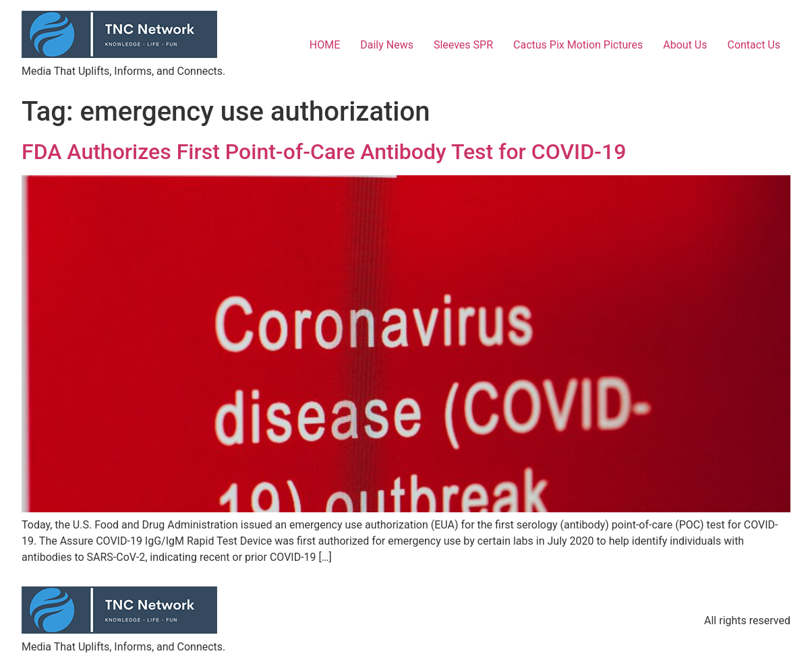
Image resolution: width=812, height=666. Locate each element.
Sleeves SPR (463, 45)
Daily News (387, 45)
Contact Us (754, 45)
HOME (325, 45)
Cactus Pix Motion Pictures (578, 45)
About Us (685, 45)
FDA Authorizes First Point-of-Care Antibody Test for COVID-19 (324, 152)
